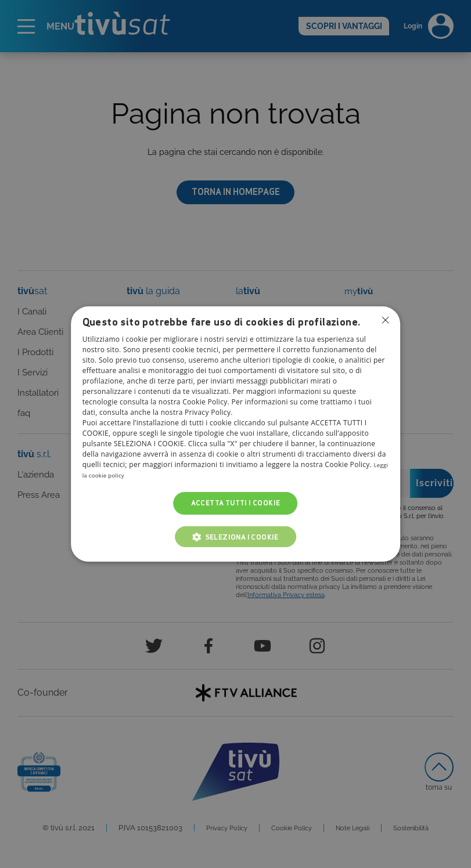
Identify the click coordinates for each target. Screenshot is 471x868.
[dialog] (236, 434)
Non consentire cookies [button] (384, 321)
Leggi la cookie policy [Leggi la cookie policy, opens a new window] (118, 475)
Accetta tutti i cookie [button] (236, 503)
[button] (236, 537)
